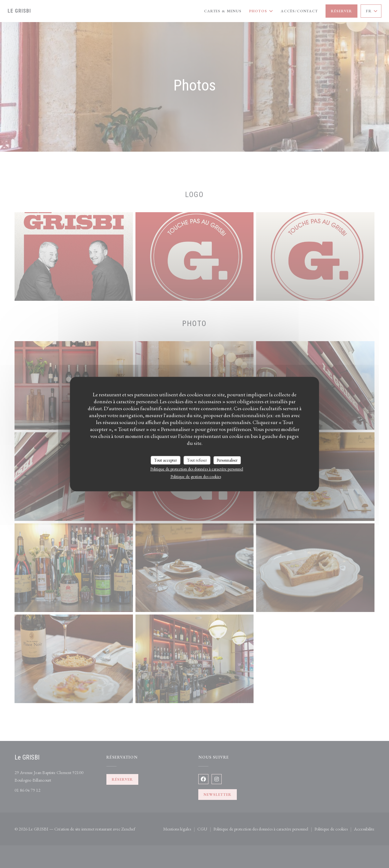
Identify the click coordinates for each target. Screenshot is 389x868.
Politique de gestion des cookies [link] (196, 477)
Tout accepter (165, 460)
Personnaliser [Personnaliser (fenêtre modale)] (227, 460)
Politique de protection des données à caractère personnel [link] (197, 469)
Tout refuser (197, 460)
